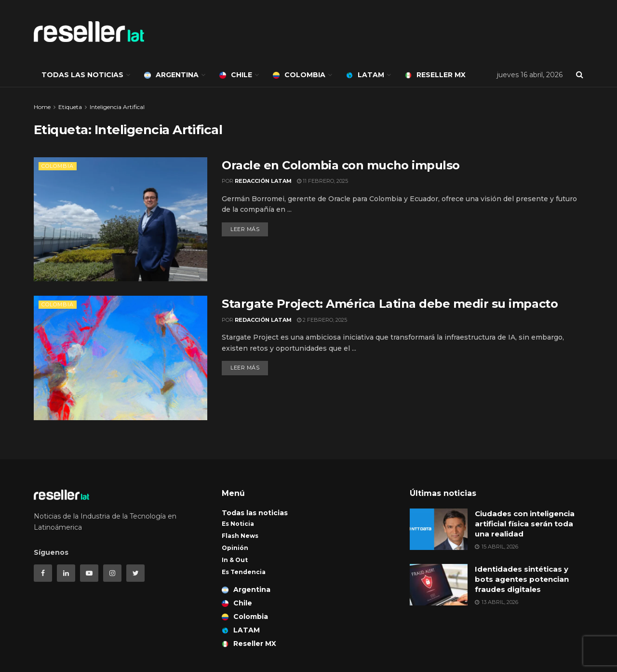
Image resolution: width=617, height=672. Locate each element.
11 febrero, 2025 (322, 181)
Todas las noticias (82, 75)
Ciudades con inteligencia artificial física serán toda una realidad (525, 524)
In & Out (235, 560)
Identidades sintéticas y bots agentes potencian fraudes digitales (522, 579)
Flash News (240, 536)
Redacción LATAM (263, 181)
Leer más (245, 229)
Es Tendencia (244, 572)
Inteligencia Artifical (117, 107)
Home (42, 107)
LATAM (365, 75)
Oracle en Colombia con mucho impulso (341, 165)
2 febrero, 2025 (322, 320)
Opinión (235, 548)
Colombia (299, 75)
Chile (236, 75)
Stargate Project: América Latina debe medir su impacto (390, 304)
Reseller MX (435, 75)
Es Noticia (238, 524)
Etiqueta (70, 107)
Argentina (171, 75)
